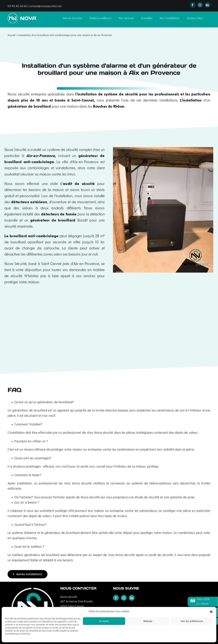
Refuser (148, 621)
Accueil (11, 35)
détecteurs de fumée (59, 214)
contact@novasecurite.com (45, 6)
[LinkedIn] (132, 598)
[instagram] (200, 5)
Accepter (104, 621)
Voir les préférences (192, 621)
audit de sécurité (79, 184)
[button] (211, 612)
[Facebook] (116, 598)
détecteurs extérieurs (29, 202)
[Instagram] (124, 598)
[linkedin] (208, 5)
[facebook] (193, 5)
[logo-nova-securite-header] (30, 15)
